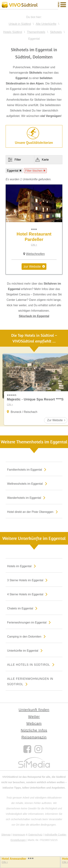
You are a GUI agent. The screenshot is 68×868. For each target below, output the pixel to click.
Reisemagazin (34, 737)
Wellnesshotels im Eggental (28, 483)
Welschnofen (35, 254)
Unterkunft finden (34, 710)
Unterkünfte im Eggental (26, 650)
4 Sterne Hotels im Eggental (28, 594)
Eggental (13, 171)
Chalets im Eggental (23, 608)
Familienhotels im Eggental (27, 469)
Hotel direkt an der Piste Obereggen (33, 512)
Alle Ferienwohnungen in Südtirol (30, 682)
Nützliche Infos (34, 730)
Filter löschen (34, 171)
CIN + (34, 245)
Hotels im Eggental (22, 566)
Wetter (34, 717)
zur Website (32, 267)
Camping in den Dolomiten (27, 636)
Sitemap (6, 835)
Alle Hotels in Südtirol (32, 664)
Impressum (19, 835)
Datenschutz (35, 835)
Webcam (34, 723)
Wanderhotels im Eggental (27, 498)
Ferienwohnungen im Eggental (30, 622)
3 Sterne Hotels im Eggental (28, 580)
